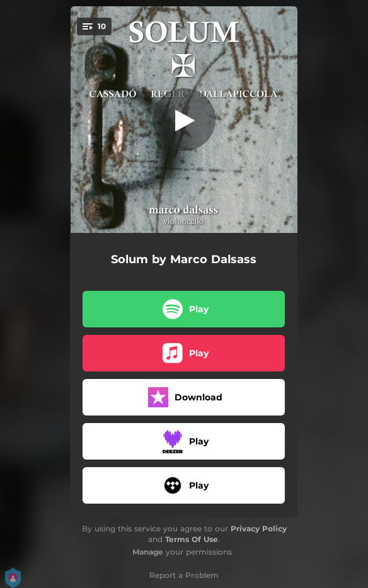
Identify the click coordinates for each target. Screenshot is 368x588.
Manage (148, 552)
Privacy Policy (259, 529)
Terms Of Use (192, 539)
